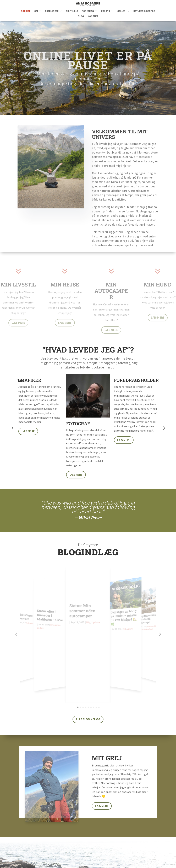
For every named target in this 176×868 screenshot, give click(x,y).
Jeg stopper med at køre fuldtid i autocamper (147, 606)
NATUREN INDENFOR (144, 11)
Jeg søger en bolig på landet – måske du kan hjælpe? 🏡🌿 (123, 609)
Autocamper (56, 616)
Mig (88, 620)
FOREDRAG (88, 11)
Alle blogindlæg (88, 649)
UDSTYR (106, 11)
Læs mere (18, 327)
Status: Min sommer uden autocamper (83, 609)
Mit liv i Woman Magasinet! (27, 604)
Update (41, 620)
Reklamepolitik (113, 860)
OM (36, 11)
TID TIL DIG (72, 11)
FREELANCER (52, 11)
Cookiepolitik (134, 860)
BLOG (81, 16)
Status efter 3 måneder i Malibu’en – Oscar (51, 607)
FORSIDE (26, 11)
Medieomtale (31, 610)
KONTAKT (93, 16)
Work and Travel (147, 616)
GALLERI (122, 11)
